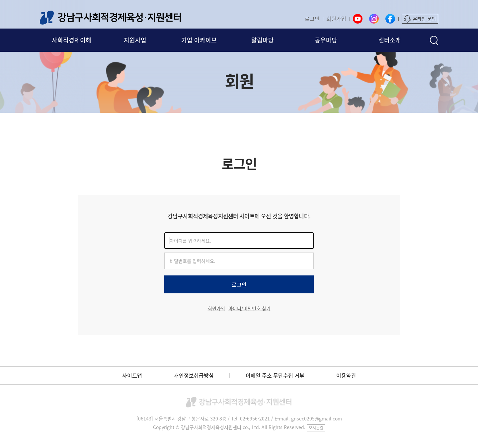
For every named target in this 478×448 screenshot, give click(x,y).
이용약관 (346, 375)
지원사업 (135, 40)
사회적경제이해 (72, 40)
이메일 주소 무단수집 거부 (275, 375)
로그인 (312, 19)
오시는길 (316, 428)
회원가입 (336, 19)
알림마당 (263, 40)
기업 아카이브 (199, 40)
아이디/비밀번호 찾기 (249, 308)
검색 (434, 40)
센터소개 (390, 40)
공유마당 (326, 40)
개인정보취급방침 (194, 375)
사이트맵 (132, 375)
